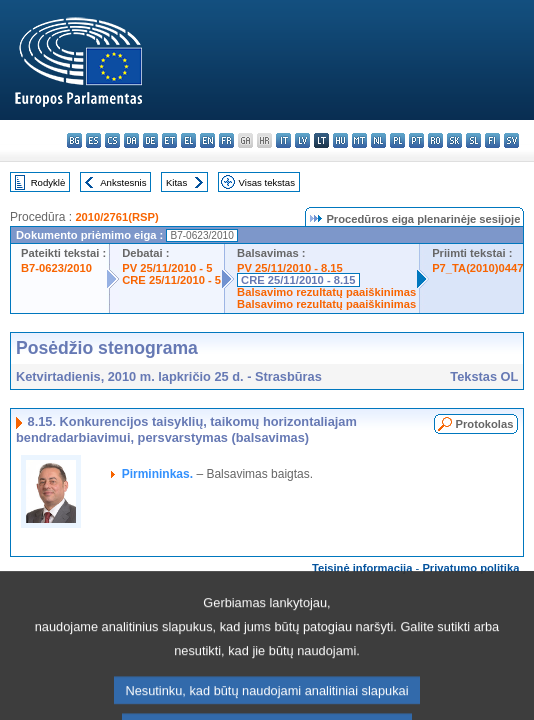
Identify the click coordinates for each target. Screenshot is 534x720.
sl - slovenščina (473, 140)
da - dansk (131, 140)
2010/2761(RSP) (116, 217)
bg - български (74, 140)
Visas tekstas (267, 182)
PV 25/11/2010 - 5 (167, 268)
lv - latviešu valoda (302, 140)
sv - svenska (511, 140)
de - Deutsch (150, 140)
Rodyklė (48, 182)
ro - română (435, 140)
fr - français (226, 140)
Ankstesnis (123, 182)
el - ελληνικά (188, 140)
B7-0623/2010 (56, 268)
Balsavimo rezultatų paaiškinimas (326, 292)
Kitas (176, 182)
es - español (93, 140)
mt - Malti (359, 140)
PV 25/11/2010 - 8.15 (290, 268)
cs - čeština (112, 140)
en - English (207, 140)
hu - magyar (340, 140)
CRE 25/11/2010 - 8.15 (298, 280)
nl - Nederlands (378, 140)
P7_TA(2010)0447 (477, 268)
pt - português (416, 140)
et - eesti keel (169, 140)
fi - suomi (492, 140)
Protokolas (485, 424)
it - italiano (283, 140)
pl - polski (397, 140)
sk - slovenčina (454, 140)
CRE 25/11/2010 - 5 (171, 280)
